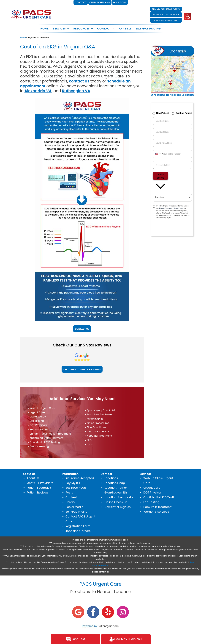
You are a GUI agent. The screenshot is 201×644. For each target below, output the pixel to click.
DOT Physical (152, 492)
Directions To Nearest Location (100, 592)
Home (44, 28)
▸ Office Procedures (97, 423)
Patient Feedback (39, 488)
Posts (69, 492)
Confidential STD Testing (160, 497)
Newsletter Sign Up (118, 507)
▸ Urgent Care (36, 412)
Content (71, 497)
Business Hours (76, 488)
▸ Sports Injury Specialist (100, 410)
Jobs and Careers (78, 531)
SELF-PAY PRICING (148, 28)
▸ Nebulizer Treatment (99, 436)
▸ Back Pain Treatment (99, 414)
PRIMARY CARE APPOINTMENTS (166, 9)
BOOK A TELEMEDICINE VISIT (166, 20)
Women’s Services (156, 512)
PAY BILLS (125, 28)
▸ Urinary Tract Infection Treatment (49, 434)
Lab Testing (151, 502)
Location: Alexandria (119, 497)
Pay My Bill (73, 483)
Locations (111, 478)
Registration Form (78, 526)
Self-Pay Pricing (76, 512)
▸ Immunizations (38, 429)
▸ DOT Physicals (37, 425)
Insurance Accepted (80, 478)
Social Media (74, 507)
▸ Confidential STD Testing (44, 442)
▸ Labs (89, 444)
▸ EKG (88, 440)
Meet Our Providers (40, 483)
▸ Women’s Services (97, 432)
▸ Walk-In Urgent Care (41, 408)
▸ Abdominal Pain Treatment (45, 438)
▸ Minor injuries (94, 419)
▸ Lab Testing (36, 421)
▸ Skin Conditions (96, 427)
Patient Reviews (38, 492)
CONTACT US (82, 329)
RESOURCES (81, 28)
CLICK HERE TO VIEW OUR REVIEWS (82, 370)
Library (70, 502)
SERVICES (59, 28)
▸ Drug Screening (38, 446)
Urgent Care (152, 488)
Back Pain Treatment (158, 507)
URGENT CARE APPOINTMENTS (166, 15)
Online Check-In (116, 502)
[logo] (31, 14)
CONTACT (104, 28)
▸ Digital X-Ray (37, 417)
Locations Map (115, 483)
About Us (33, 478)
